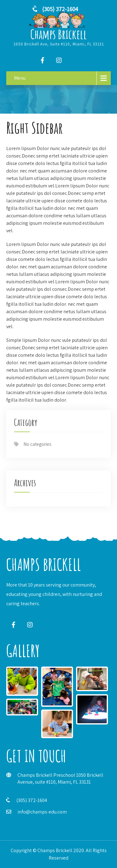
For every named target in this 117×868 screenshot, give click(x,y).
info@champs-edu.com (42, 812)
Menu (20, 78)
